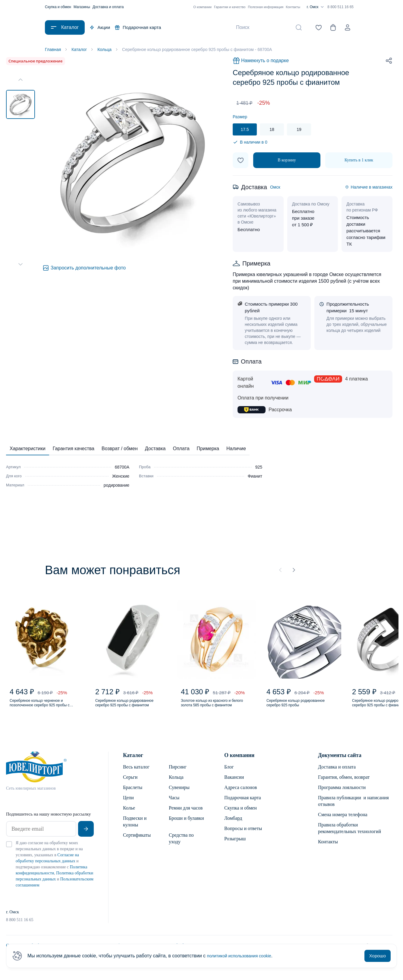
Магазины (82, 7)
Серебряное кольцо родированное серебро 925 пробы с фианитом (126, 708)
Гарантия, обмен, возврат (344, 784)
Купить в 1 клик (359, 161)
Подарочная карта (138, 27)
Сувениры (179, 795)
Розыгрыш (235, 846)
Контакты (293, 7)
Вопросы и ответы (243, 836)
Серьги (130, 784)
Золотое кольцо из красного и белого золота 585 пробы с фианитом (214, 708)
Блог (229, 774)
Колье (129, 815)
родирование (116, 486)
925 (259, 468)
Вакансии (234, 784)
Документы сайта (340, 762)
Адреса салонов (241, 795)
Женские (121, 477)
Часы (174, 805)
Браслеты (133, 795)
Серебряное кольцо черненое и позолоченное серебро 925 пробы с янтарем (45, 708)
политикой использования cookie (244, 956)
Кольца (176, 784)
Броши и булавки (186, 825)
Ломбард (233, 825)
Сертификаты (137, 842)
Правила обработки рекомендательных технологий (349, 835)
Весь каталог (136, 774)
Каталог (133, 762)
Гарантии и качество (230, 7)
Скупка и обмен (58, 7)
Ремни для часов (186, 815)
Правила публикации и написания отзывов (353, 808)
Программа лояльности (342, 795)
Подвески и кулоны (135, 829)
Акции (100, 27)
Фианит (255, 477)
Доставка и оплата (108, 7)
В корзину (287, 161)
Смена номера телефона (343, 822)
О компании (202, 7)
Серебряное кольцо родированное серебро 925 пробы (297, 708)
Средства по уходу (181, 846)
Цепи (128, 805)
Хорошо (378, 956)
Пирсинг (178, 774)
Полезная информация (266, 7)
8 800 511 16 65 (340, 7)
